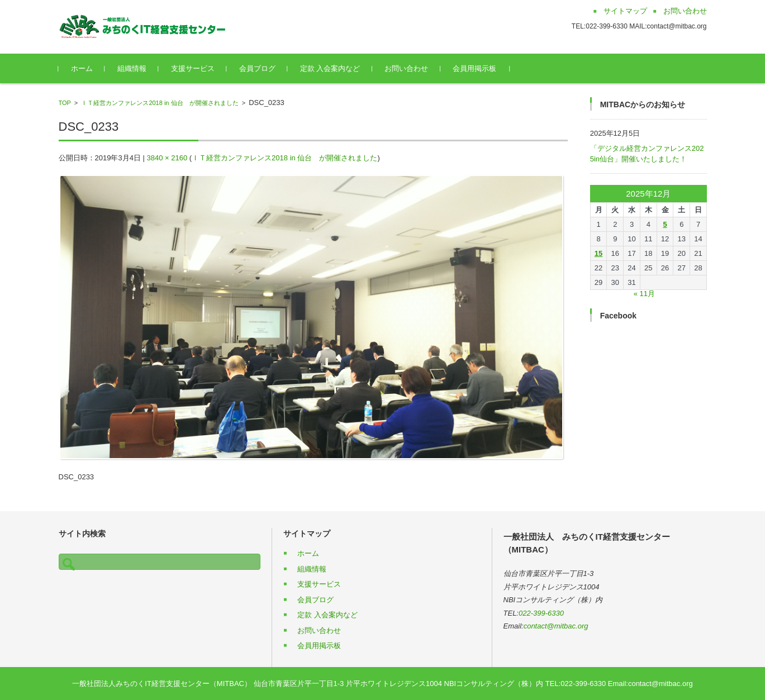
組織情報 (132, 68)
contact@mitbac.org (556, 626)
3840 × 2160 (167, 158)
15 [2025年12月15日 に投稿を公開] (598, 253)
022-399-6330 (541, 613)
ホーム (82, 68)
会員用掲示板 (474, 68)
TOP (65, 103)
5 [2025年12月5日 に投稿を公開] (665, 224)
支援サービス (193, 68)
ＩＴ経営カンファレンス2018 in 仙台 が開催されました (160, 103)
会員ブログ (257, 68)
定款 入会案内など (330, 68)
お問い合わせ (406, 68)
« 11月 (644, 294)
